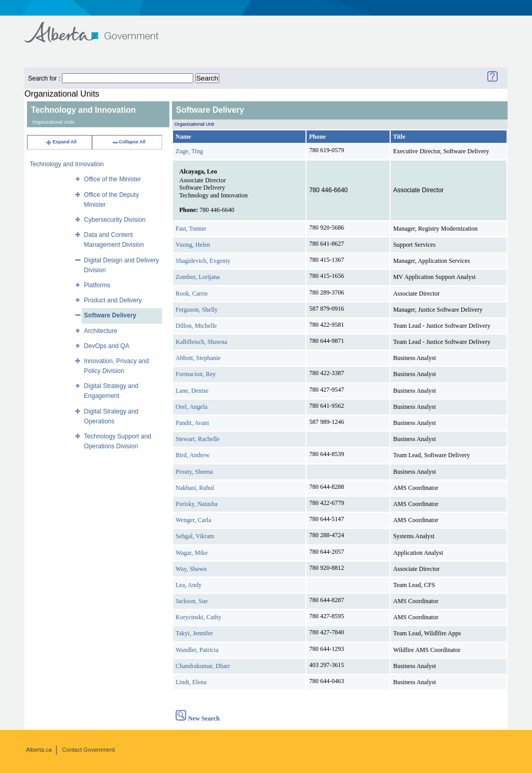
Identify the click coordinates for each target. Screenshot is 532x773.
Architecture (101, 331)
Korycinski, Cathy (198, 617)
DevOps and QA (107, 346)
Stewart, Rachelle (198, 439)
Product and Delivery (113, 300)
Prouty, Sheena (194, 472)
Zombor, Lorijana (198, 277)
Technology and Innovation (67, 164)
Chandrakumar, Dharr (203, 666)
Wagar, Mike (192, 553)
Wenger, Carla (194, 520)
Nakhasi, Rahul (195, 488)
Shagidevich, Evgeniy (203, 261)
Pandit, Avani (192, 423)
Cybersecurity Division (115, 220)
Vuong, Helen (193, 245)
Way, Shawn (191, 569)
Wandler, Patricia (197, 650)
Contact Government (89, 750)
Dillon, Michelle (196, 326)
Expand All (61, 142)
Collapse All (129, 142)
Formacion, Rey (196, 374)
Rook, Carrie (192, 294)
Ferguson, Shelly (197, 310)
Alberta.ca (39, 750)
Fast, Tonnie (191, 229)
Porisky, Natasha (197, 504)
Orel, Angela (191, 407)
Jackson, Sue (192, 601)
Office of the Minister (113, 179)
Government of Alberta (100, 27)
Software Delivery (110, 315)
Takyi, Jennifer (194, 633)
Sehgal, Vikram (195, 536)
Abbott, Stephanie (198, 358)
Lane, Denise (192, 391)
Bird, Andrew (192, 455)
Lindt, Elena (191, 682)
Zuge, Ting (189, 151)
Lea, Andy (189, 585)
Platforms (97, 285)
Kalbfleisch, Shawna (201, 342)
